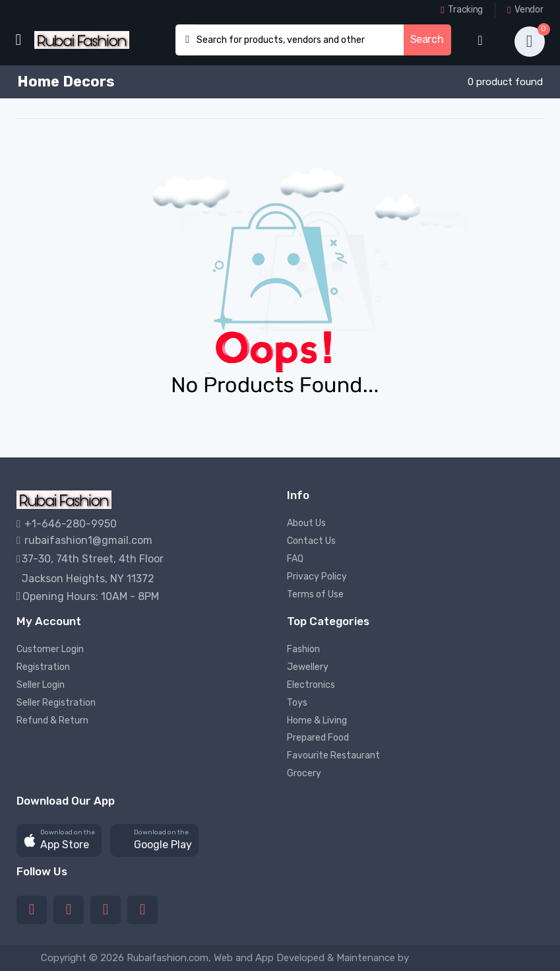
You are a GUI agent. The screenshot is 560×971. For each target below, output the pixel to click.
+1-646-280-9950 (67, 524)
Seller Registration (56, 703)
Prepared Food (318, 738)
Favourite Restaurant (333, 755)
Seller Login (41, 685)
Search (427, 39)
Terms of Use (315, 594)
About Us (306, 523)
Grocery (304, 773)
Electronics (311, 685)
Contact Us (311, 541)
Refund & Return (52, 720)
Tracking (462, 10)
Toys (297, 703)
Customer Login (50, 649)
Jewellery (308, 667)
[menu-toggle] (18, 40)
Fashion (303, 649)
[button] (59, 840)
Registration (43, 667)
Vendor (525, 10)
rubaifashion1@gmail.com (84, 540)
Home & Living (317, 720)
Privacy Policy (317, 577)
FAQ (295, 559)
